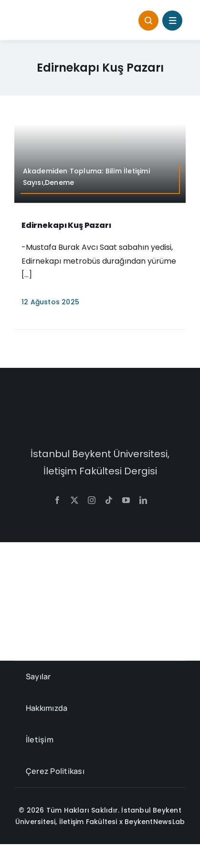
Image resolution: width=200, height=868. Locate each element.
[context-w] (100, 410)
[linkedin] (143, 500)
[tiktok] (109, 500)
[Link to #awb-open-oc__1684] (172, 21)
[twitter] (74, 500)
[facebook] (57, 500)
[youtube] (126, 500)
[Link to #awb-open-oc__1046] (148, 21)
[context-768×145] (55, 16)
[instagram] (92, 500)
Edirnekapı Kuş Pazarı (66, 225)
